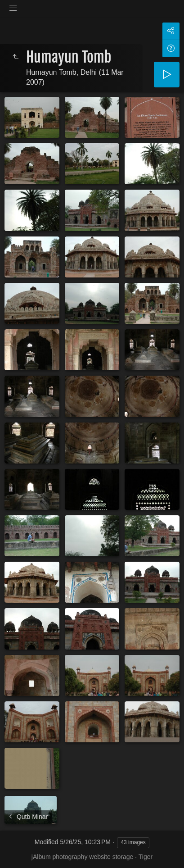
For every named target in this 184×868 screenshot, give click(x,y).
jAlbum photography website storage (82, 857)
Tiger (146, 857)
